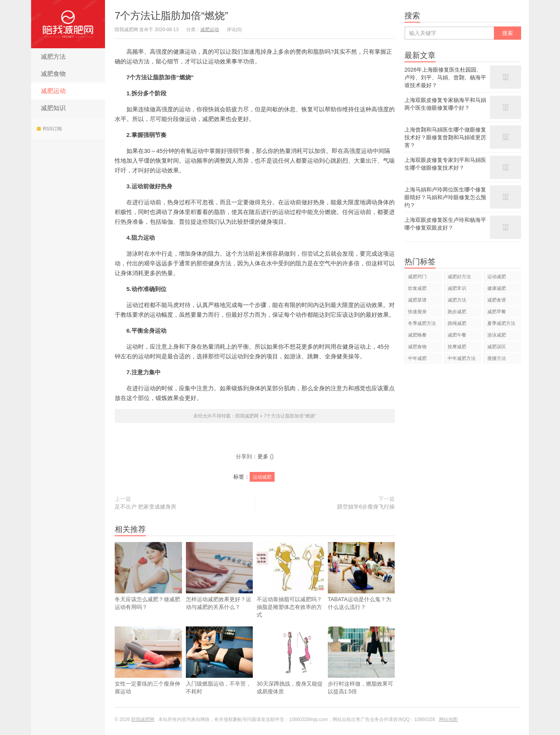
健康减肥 (497, 288)
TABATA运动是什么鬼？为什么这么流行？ (361, 588)
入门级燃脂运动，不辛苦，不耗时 (220, 672)
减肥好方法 (459, 277)
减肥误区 (497, 347)
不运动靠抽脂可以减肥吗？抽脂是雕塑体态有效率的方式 (290, 580)
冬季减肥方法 (422, 323)
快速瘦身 (417, 312)
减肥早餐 (497, 312)
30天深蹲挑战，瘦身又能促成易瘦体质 (290, 672)
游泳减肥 (497, 335)
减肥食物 (53, 74)
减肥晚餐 (417, 335)
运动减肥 (262, 477)
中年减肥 (417, 358)
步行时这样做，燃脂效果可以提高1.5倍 (361, 672)
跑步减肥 (457, 312)
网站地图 (448, 719)
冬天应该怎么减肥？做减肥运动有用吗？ (148, 576)
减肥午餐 (457, 335)
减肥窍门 (417, 277)
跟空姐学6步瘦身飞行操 (366, 507)
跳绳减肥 (457, 323)
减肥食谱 (497, 300)
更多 (263, 456)
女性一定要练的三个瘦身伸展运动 (148, 672)
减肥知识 (53, 108)
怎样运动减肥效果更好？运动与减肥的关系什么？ (220, 576)
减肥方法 (53, 57)
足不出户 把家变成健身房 (145, 507)
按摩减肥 (457, 347)
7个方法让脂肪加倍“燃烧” (171, 16)
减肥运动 (53, 91)
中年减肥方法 (462, 358)
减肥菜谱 (417, 300)
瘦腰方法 (497, 358)
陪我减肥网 (68, 24)
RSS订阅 (49, 129)
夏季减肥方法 (501, 323)
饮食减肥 (417, 288)
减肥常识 (457, 288)
